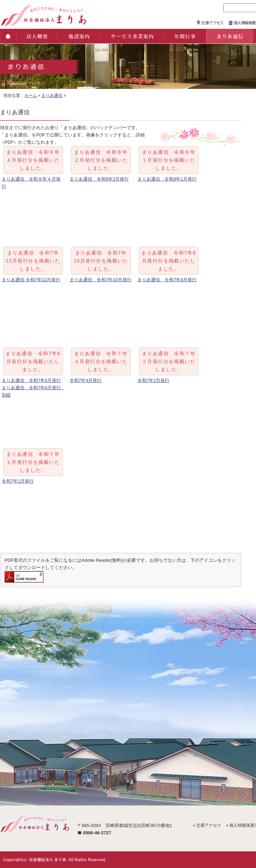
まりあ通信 (230, 36)
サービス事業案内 (132, 36)
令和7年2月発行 (153, 380)
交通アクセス (209, 825)
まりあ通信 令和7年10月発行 (101, 280)
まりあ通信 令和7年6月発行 (31, 380)
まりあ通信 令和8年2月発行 (99, 179)
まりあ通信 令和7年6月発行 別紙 (33, 391)
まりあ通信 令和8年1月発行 (167, 179)
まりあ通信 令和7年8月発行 (167, 280)
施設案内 (79, 36)
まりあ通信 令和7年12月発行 (31, 280)
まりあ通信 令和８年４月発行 (31, 183)
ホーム (8, 36)
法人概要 (37, 36)
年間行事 (185, 36)
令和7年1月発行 (18, 481)
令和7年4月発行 (86, 380)
